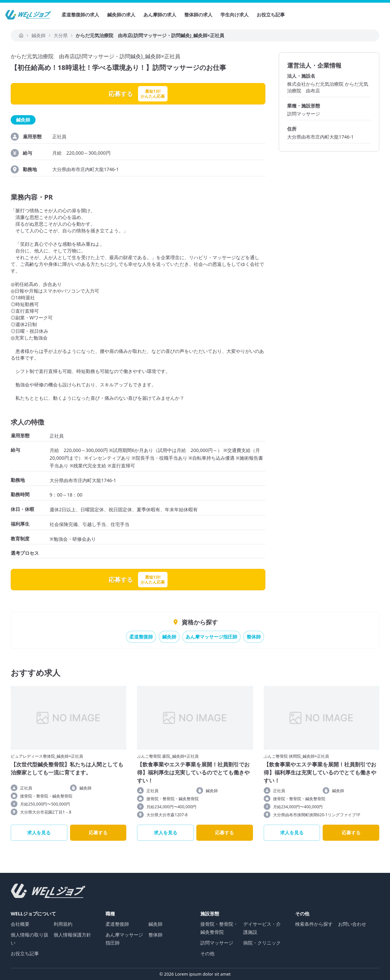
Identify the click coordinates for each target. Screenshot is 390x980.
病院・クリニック (262, 943)
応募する (98, 833)
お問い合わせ (352, 924)
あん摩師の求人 (160, 15)
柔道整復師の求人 (80, 15)
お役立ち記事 (271, 15)
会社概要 (20, 924)
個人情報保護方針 (72, 935)
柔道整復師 (141, 637)
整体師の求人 (198, 15)
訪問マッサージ (217, 943)
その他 (207, 953)
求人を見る (39, 833)
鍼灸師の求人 (121, 15)
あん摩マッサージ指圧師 (211, 637)
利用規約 (63, 924)
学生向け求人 (235, 15)
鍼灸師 (169, 637)
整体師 (254, 637)
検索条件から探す (314, 924)
